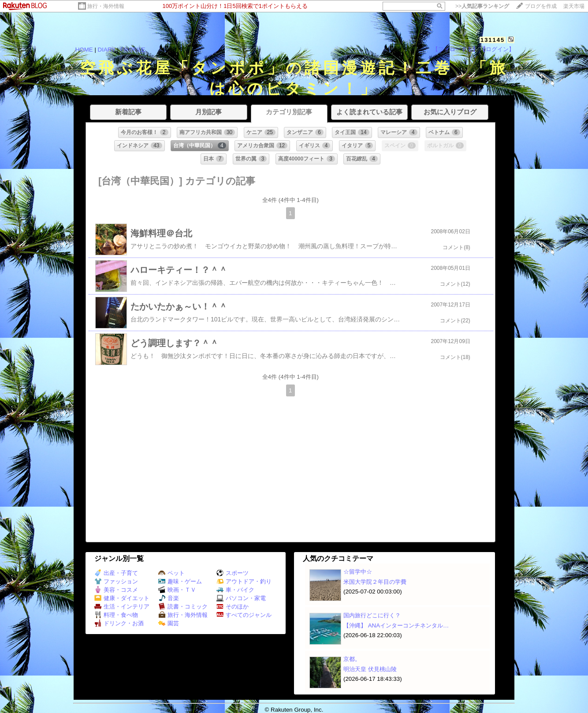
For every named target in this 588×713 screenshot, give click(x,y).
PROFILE (133, 50)
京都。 (352, 659)
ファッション (116, 581)
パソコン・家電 (241, 598)
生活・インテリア (122, 607)
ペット (171, 573)
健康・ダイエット (122, 598)
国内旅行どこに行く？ (372, 615)
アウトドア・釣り (244, 581)
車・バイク (235, 590)
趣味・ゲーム (180, 581)
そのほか (233, 607)
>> (482, 6)
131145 (493, 40)
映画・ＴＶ (177, 590)
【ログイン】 (497, 49)
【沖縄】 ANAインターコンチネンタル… (396, 625)
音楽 (169, 598)
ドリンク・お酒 (119, 623)
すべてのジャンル (244, 615)
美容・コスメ (116, 590)
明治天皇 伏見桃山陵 (370, 669)
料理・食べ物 (116, 615)
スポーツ (233, 573)
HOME (84, 50)
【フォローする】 (455, 49)
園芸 (169, 623)
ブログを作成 (541, 6)
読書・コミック (183, 607)
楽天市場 (574, 6)
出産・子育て (116, 573)
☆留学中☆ (358, 572)
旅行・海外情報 (106, 6)
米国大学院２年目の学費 (375, 582)
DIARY (107, 50)
